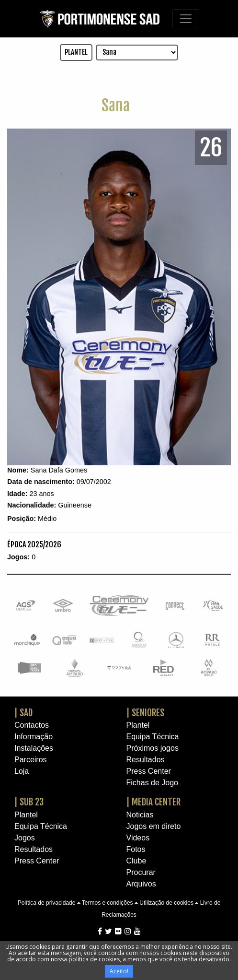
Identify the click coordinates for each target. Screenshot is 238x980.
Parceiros (31, 760)
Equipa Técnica (153, 737)
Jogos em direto (154, 826)
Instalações (34, 748)
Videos (138, 838)
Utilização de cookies (166, 903)
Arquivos (141, 884)
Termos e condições (108, 903)
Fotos (136, 849)
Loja (22, 771)
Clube (136, 861)
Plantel (138, 725)
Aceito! (119, 971)
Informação (34, 737)
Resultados (146, 760)
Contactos (32, 725)
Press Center (149, 771)
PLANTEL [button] (76, 52)
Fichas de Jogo (153, 783)
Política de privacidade (47, 903)
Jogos (25, 838)
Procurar (141, 872)
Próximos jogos (153, 748)
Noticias (140, 815)
